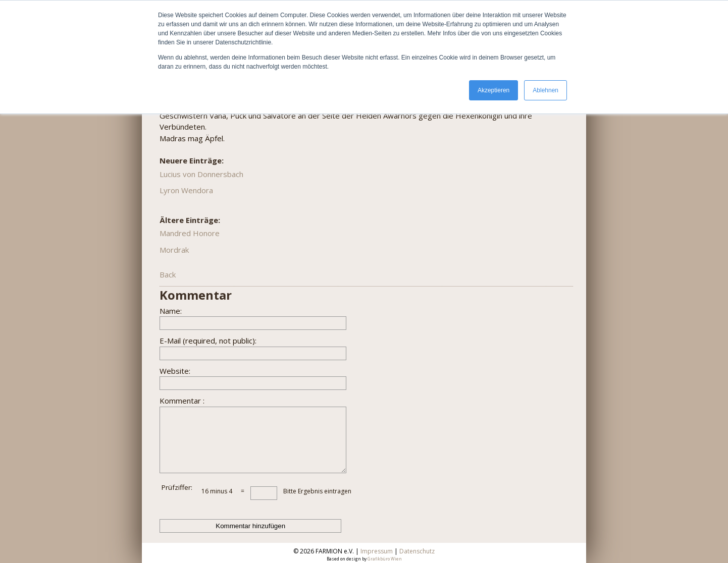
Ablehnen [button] (545, 90)
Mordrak (174, 250)
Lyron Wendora (186, 190)
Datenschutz (417, 551)
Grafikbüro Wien (385, 559)
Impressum (377, 551)
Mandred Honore (190, 233)
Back (168, 274)
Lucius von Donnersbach (201, 174)
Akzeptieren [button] (493, 90)
